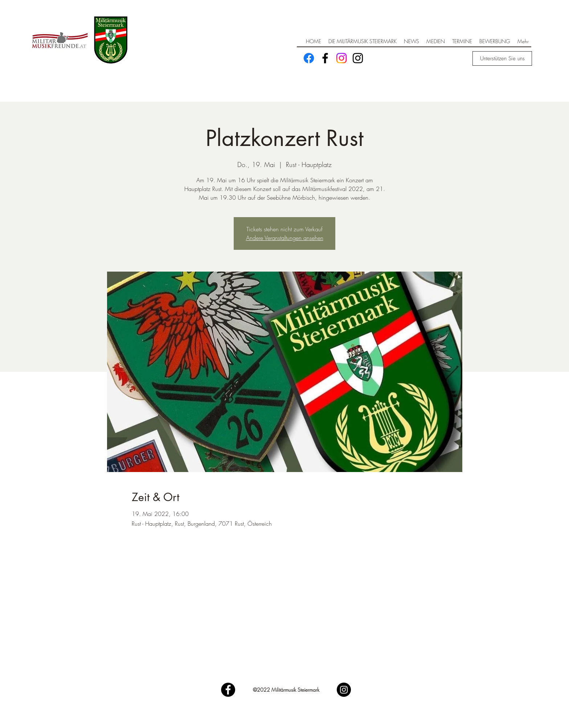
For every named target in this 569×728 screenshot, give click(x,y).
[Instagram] (341, 58)
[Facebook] (309, 58)
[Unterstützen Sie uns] (502, 58)
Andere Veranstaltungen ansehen (285, 238)
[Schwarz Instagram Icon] (358, 58)
